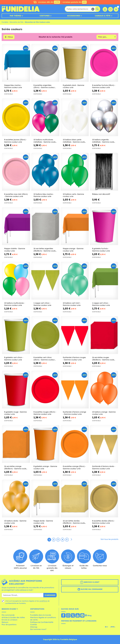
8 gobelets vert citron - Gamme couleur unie (14, 359)
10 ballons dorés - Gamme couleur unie (15, 522)
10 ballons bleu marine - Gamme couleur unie (44, 195)
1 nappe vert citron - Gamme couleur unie (42, 304)
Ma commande (8, 615)
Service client (90, 582)
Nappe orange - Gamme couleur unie (73, 250)
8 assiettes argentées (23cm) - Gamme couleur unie (44, 86)
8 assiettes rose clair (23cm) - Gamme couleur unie (16, 195)
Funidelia (5, 22)
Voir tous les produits (109, 539)
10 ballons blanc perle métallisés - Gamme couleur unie (75, 141)
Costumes (45, 16)
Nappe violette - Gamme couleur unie (15, 250)
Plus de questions (9, 624)
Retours (5, 622)
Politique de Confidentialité (42, 622)
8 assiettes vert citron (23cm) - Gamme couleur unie (44, 359)
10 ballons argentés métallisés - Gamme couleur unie (104, 141)
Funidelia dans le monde (41, 615)
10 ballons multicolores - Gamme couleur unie (15, 304)
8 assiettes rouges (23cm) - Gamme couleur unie (45, 413)
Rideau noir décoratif (101, 194)
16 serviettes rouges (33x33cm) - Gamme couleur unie (104, 359)
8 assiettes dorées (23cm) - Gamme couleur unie (103, 522)
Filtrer (10, 37)
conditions (43, 601)
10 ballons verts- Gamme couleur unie (73, 195)
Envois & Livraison (10, 620)
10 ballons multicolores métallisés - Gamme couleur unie (45, 141)
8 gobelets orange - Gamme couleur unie (45, 467)
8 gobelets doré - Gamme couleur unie (73, 86)
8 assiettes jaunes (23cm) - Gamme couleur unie (15, 141)
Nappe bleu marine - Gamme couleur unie (13, 86)
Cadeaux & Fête (103, 16)
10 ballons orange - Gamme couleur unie (104, 413)
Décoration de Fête (17, 22)
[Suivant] (71, 540)
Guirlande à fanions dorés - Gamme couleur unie (104, 467)
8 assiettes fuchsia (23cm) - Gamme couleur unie (104, 86)
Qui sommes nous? (38, 629)
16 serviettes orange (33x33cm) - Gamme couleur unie (16, 467)
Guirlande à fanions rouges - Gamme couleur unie (74, 359)
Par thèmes (15, 16)
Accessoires (74, 16)
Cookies (34, 624)
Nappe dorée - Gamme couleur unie (43, 522)
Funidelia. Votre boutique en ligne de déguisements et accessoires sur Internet (21, 9)
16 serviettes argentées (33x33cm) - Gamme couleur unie (45, 250)
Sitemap (34, 627)
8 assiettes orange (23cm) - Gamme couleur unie (74, 467)
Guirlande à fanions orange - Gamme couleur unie (74, 413)
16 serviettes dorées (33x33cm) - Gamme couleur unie (75, 522)
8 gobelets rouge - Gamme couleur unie (15, 413)
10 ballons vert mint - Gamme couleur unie (72, 304)
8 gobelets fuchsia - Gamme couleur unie (101, 250)
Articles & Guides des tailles (13, 617)
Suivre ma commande (90, 589)
